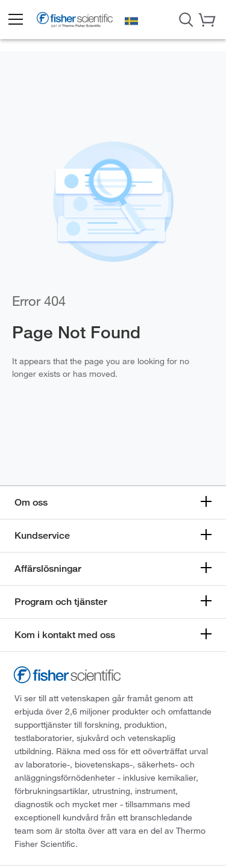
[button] (15, 20)
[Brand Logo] (75, 21)
